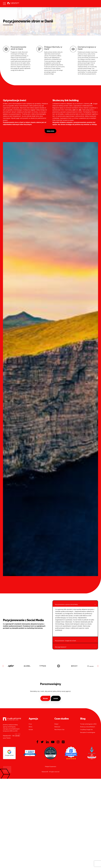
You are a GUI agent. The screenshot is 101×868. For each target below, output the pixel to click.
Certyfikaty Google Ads (86, 729)
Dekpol (56, 723)
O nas (30, 723)
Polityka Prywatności (51, 766)
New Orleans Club (59, 729)
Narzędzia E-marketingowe (88, 731)
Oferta (30, 726)
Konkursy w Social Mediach (88, 726)
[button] (3, 665)
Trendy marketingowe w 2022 (88, 723)
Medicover (57, 726)
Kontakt (31, 729)
